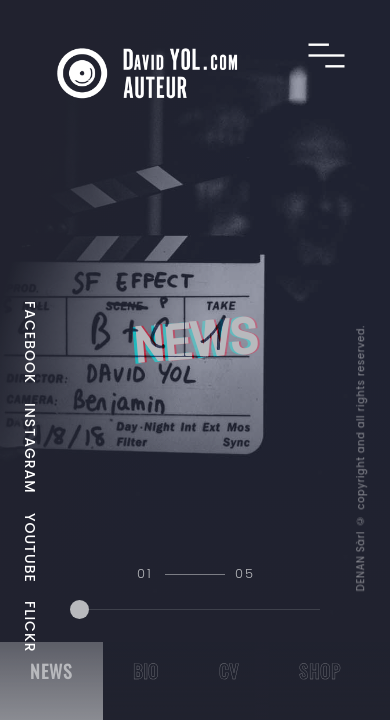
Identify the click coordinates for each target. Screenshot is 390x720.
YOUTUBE (30, 548)
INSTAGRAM (30, 448)
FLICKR (30, 627)
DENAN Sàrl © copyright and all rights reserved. (360, 458)
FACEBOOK (30, 342)
